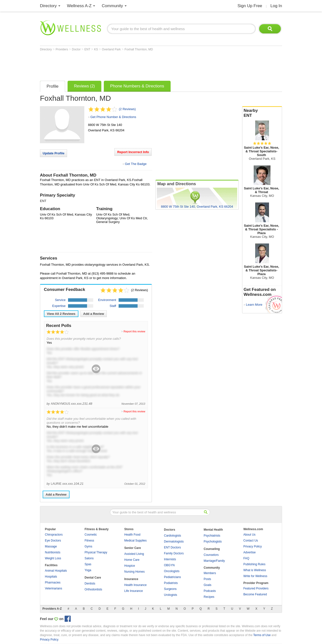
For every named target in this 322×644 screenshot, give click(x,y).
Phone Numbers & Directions (137, 86)
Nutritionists (53, 552)
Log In (276, 6)
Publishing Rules (254, 564)
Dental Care (93, 578)
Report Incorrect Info (133, 152)
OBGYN (169, 565)
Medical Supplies (135, 541)
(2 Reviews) (127, 109)
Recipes (209, 597)
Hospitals (51, 577)
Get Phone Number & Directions (113, 117)
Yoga (88, 570)
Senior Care (133, 548)
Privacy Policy (253, 546)
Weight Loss (53, 558)
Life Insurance (134, 591)
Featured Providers (256, 588)
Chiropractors (54, 535)
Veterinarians (54, 588)
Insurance (131, 579)
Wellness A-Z (79, 6)
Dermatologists (174, 542)
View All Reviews (61, 314)
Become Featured (255, 594)
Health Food (132, 535)
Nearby (262, 113)
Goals (207, 585)
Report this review (134, 331)
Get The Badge (136, 164)
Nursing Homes (134, 572)
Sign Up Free (250, 6)
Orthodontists (93, 589)
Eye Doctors (53, 541)
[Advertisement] (130, 65)
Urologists (170, 595)
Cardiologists (172, 536)
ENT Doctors (172, 547)
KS (97, 49)
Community (112, 6)
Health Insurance (135, 585)
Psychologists (213, 542)
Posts (207, 579)
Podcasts (210, 591)
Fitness (89, 541)
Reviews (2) (84, 86)
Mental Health (213, 530)
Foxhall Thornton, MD (139, 49)
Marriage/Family (214, 561)
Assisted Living (134, 554)
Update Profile (54, 153)
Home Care (132, 560)
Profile (53, 86)
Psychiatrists (212, 536)
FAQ (246, 558)
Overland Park (112, 49)
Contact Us (251, 541)
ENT (88, 49)
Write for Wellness (255, 576)
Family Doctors (174, 553)
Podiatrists (171, 583)
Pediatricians (172, 577)
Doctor (77, 49)
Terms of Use (262, 635)
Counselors (211, 555)
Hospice (130, 566)
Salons (89, 558)
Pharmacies (53, 583)
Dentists (90, 584)
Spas (88, 564)
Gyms (88, 546)
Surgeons (170, 589)
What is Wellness (255, 570)
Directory (48, 6)
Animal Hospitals (56, 571)
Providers (62, 49)
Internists (170, 559)
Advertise (250, 552)
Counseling (212, 549)
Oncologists (172, 571)
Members (210, 573)
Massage (51, 546)
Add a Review (94, 314)
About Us (249, 535)
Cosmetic (91, 535)
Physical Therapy (96, 552)
